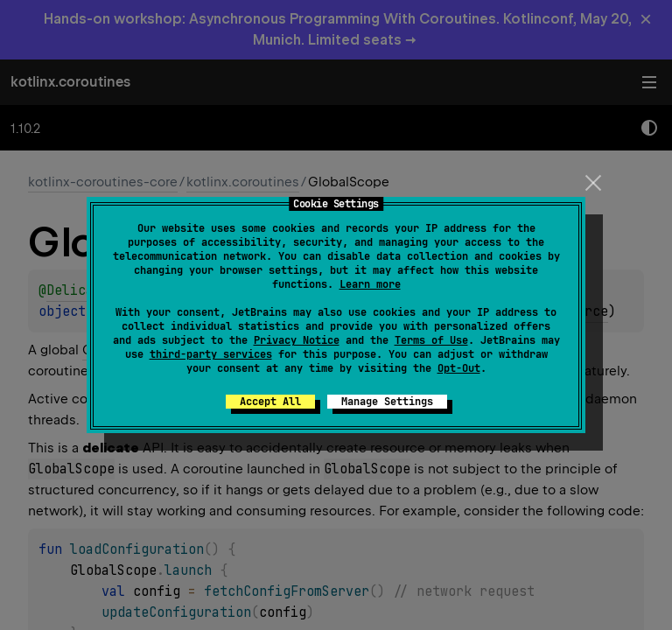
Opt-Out (459, 368)
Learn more (370, 284)
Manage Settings (387, 402)
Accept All (270, 402)
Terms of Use (431, 340)
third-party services (211, 354)
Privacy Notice (297, 340)
